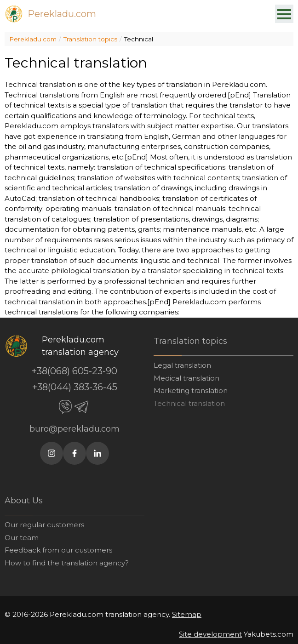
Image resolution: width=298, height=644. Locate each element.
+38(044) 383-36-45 (75, 387)
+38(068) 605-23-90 (74, 371)
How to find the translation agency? (67, 563)
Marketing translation (191, 390)
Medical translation (186, 378)
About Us (24, 501)
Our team (22, 538)
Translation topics (90, 39)
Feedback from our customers (58, 550)
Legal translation (182, 365)
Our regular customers (44, 525)
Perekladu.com (62, 14)
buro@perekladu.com (74, 429)
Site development (210, 634)
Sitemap (187, 614)
